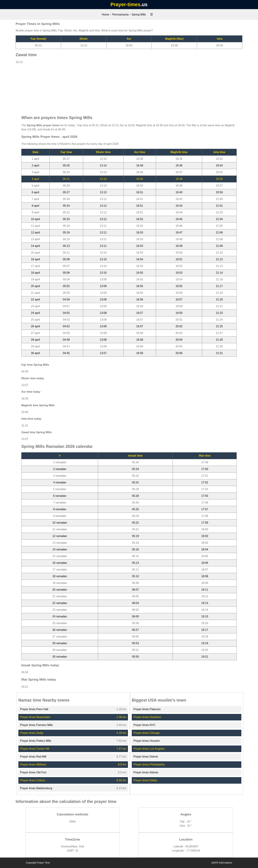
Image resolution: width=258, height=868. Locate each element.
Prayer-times (125, 4)
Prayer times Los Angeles (149, 749)
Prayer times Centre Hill (35, 749)
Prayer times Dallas (145, 780)
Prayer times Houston (147, 741)
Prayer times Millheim (33, 765)
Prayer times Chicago (147, 733)
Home (105, 15)
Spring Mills (139, 15)
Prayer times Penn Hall (34, 709)
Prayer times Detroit (146, 757)
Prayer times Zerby (32, 733)
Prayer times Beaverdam (35, 717)
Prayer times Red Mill (33, 757)
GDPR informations (222, 863)
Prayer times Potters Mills (36, 741)
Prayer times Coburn (33, 780)
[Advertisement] (129, 88)
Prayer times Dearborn (147, 717)
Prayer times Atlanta (146, 772)
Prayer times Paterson (147, 709)
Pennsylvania (120, 15)
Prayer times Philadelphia (149, 765)
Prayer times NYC (144, 725)
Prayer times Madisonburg (36, 788)
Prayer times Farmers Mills (36, 725)
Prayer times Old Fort (33, 772)
